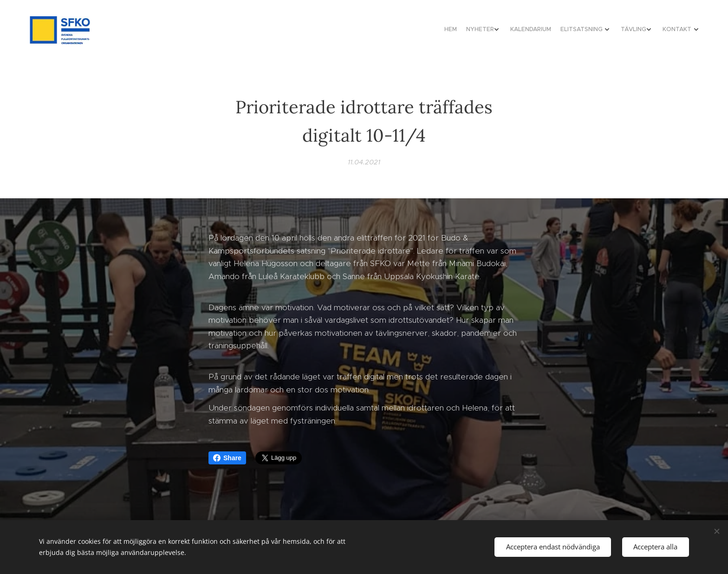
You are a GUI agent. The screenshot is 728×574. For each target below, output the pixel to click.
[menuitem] (625, 30)
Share (227, 458)
